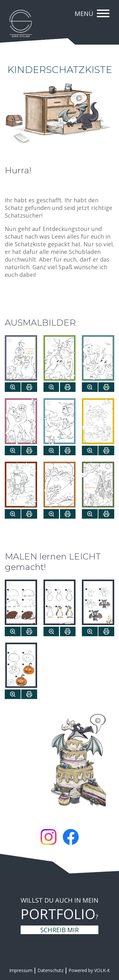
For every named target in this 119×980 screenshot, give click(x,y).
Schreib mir (60, 930)
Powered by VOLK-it (89, 970)
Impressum (21, 970)
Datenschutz (50, 970)
